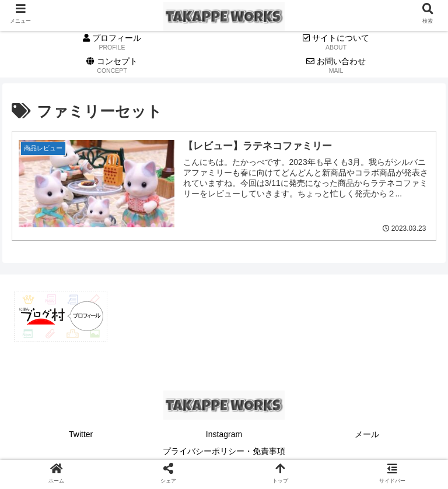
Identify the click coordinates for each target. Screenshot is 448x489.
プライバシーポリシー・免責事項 (224, 451)
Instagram (224, 434)
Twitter (81, 434)
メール (367, 434)
